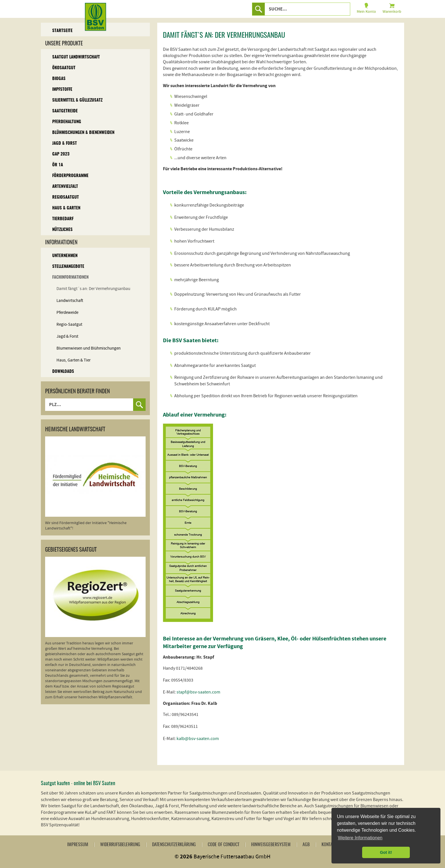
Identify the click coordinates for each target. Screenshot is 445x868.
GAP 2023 (61, 154)
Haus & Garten (66, 208)
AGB (306, 845)
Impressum (78, 845)
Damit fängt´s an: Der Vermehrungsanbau (93, 289)
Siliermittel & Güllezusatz (77, 100)
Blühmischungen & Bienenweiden (83, 133)
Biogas (59, 79)
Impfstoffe (62, 90)
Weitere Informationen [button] (360, 838)
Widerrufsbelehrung (120, 845)
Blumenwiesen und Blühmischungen (89, 348)
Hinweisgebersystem (271, 845)
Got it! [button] (386, 852)
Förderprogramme (70, 176)
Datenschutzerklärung (174, 845)
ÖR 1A (58, 165)
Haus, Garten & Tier (74, 360)
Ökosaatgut (64, 68)
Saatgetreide (65, 111)
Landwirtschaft (70, 301)
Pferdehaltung (67, 122)
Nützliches (62, 230)
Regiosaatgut (66, 197)
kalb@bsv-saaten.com (198, 739)
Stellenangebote (68, 267)
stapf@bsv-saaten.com (198, 692)
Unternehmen (65, 256)
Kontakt (329, 845)
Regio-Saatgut (69, 324)
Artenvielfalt (65, 187)
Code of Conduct (223, 845)
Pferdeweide (67, 313)
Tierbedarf (63, 219)
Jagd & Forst (65, 143)
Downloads (63, 372)
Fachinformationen (70, 277)
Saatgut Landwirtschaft (76, 57)
